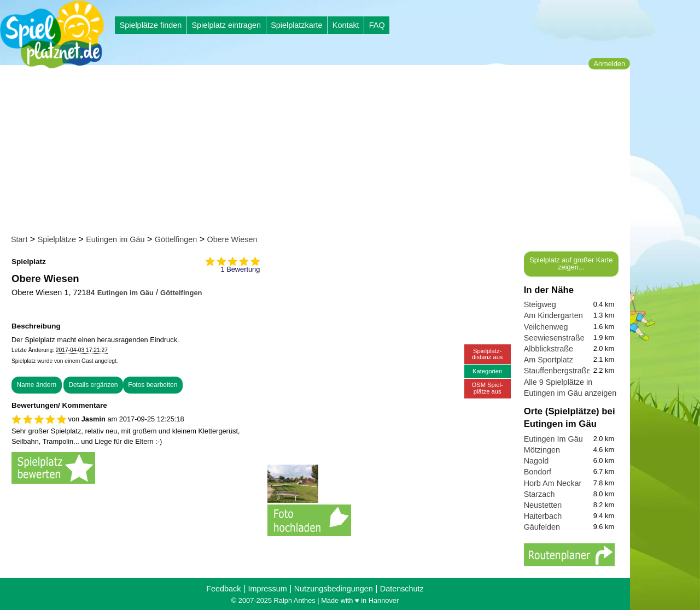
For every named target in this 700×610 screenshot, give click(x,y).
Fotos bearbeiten (153, 385)
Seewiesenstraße (554, 338)
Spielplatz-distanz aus (488, 354)
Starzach (539, 494)
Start (19, 239)
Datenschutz (402, 589)
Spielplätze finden (151, 25)
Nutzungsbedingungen (334, 589)
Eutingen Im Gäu (553, 439)
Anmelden (609, 64)
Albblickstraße (549, 349)
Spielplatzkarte (296, 25)
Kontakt (346, 25)
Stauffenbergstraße (558, 371)
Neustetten (543, 505)
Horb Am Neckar (553, 483)
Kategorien (487, 371)
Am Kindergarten (553, 315)
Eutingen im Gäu (115, 239)
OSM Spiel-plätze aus (488, 388)
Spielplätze (57, 239)
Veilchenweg (546, 327)
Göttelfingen (176, 239)
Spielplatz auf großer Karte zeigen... (571, 263)
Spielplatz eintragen (226, 25)
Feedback (223, 589)
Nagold (536, 461)
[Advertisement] (319, 152)
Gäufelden (542, 527)
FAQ (377, 25)
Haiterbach (543, 516)
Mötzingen (542, 450)
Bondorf (538, 472)
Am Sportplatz (549, 360)
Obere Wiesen (232, 239)
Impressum (267, 589)
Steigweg (540, 304)
